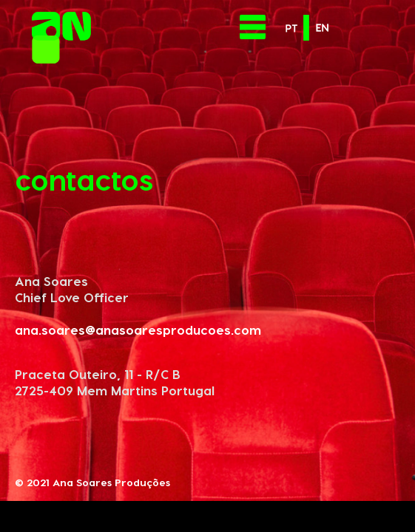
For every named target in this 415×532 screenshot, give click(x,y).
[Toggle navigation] (253, 27)
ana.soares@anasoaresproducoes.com (138, 330)
